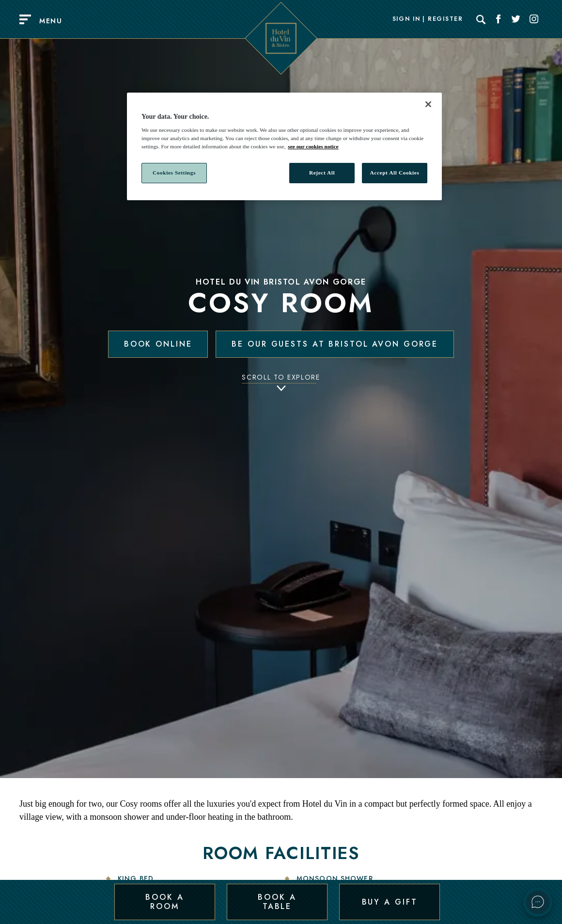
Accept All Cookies (395, 173)
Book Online (158, 344)
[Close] (428, 104)
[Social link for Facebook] (499, 19)
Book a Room (164, 901)
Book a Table (277, 901)
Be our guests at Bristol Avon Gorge (335, 344)
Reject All (322, 173)
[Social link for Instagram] (534, 19)
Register (445, 19)
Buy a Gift (390, 901)
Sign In (406, 19)
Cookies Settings (174, 173)
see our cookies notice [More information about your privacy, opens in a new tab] (313, 146)
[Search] (481, 19)
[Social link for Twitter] (516, 19)
